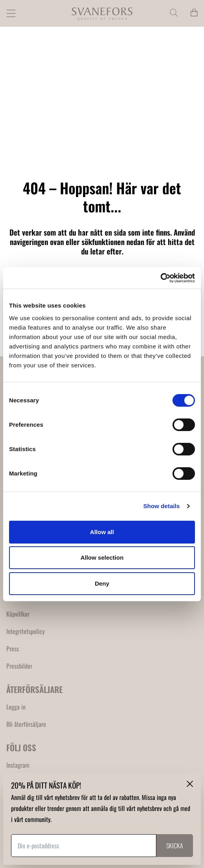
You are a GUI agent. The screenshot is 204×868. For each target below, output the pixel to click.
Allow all (102, 532)
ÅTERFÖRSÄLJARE (34, 689)
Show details (162, 506)
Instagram (18, 765)
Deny (102, 583)
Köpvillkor (18, 614)
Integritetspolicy (25, 631)
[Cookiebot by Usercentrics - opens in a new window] (160, 278)
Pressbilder (19, 666)
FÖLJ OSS (21, 747)
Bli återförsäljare (26, 724)
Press (13, 649)
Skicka (175, 846)
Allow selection (102, 557)
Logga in (16, 707)
